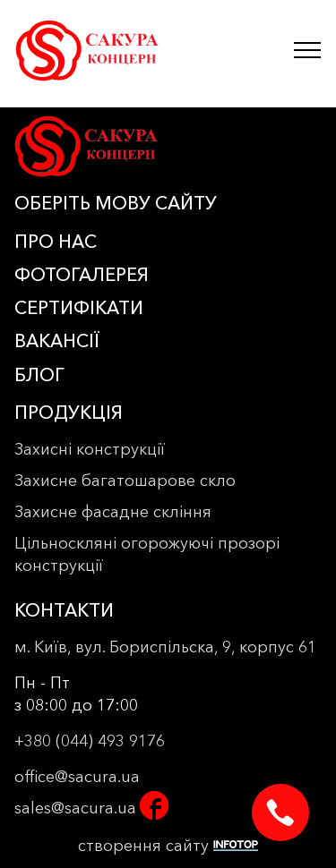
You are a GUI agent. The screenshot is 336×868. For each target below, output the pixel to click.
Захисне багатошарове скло (125, 481)
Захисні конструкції (90, 449)
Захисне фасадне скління (113, 512)
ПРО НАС (56, 242)
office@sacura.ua (77, 777)
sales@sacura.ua (75, 808)
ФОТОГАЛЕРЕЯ (82, 275)
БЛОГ (39, 375)
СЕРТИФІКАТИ (79, 308)
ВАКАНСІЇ (57, 341)
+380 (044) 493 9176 (90, 741)
